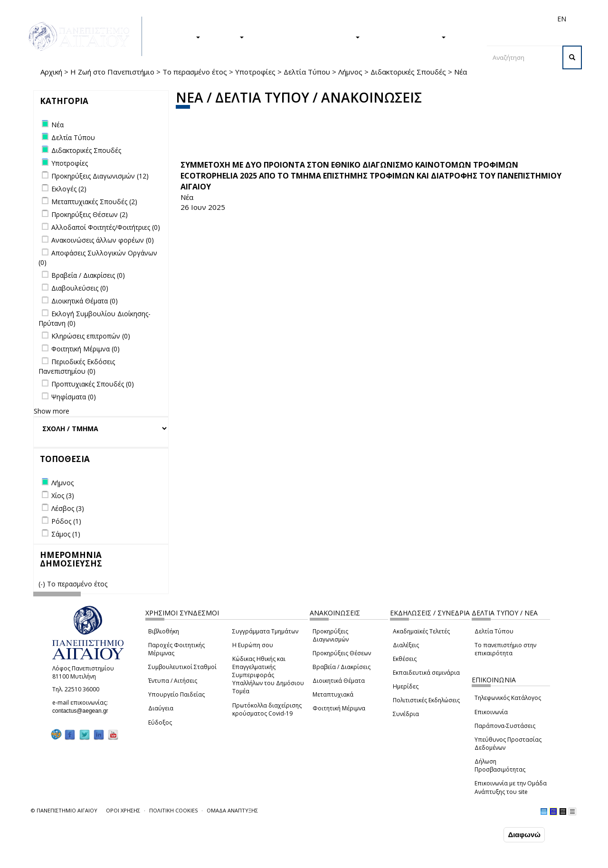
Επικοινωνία (491, 712)
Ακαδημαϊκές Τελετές (421, 631)
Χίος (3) (63, 495)
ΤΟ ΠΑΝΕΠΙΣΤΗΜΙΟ (408, 37)
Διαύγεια (161, 708)
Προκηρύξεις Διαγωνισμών (331, 635)
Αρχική (51, 72)
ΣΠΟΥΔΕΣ (180, 37)
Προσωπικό (460, 19)
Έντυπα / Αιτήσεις (173, 681)
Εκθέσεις (405, 659)
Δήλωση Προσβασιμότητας (500, 765)
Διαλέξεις (406, 645)
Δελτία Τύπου (307, 72)
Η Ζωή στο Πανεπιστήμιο (112, 72)
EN (562, 19)
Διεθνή (428, 19)
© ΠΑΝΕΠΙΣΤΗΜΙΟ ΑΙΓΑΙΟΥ (64, 810)
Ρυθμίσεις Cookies (95, 861)
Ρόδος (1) (66, 521)
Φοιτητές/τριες (346, 19)
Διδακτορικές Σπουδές (408, 72)
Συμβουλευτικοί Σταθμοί (182, 667)
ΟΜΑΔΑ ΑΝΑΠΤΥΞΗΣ (232, 810)
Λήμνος (350, 72)
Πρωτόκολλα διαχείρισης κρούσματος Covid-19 (267, 709)
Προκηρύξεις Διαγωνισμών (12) (100, 176)
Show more (52, 411)
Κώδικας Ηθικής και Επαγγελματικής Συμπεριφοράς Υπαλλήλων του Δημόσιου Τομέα (268, 675)
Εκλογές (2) (69, 189)
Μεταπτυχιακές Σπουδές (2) (94, 202)
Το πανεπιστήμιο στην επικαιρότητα (505, 649)
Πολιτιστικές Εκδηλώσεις (426, 700)
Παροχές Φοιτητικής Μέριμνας (176, 649)
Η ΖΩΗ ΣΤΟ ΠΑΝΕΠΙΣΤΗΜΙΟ (307, 37)
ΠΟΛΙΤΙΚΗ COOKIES (173, 810)
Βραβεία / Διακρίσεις (342, 667)
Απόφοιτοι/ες (393, 19)
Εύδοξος (160, 722)
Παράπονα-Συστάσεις (505, 726)
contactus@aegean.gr (83, 711)
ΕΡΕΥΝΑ (227, 37)
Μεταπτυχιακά (333, 694)
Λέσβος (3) (68, 508)
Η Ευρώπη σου (253, 645)
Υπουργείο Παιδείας (176, 694)
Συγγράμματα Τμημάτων (265, 631)
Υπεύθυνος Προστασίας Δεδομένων (508, 744)
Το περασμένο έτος (195, 72)
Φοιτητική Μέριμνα (339, 708)
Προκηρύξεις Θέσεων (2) (90, 214)
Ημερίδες (406, 686)
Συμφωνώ (481, 835)
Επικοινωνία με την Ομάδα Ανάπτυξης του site (511, 787)
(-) (43, 584)
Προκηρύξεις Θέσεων (342, 653)
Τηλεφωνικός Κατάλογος (508, 698)
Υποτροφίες (255, 72)
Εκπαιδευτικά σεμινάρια (426, 673)
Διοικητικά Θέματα (339, 681)
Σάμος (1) (66, 534)
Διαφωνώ (524, 835)
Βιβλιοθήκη (164, 631)
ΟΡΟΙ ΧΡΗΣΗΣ (123, 810)
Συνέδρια (406, 714)
